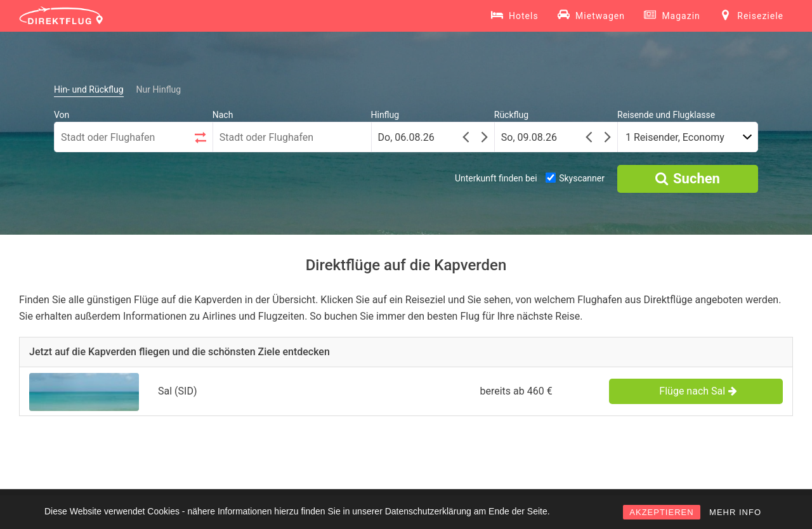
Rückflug (511, 115)
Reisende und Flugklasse (666, 115)
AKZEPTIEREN (661, 512)
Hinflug (385, 115)
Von (62, 115)
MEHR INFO (735, 512)
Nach (223, 115)
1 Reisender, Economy (675, 137)
